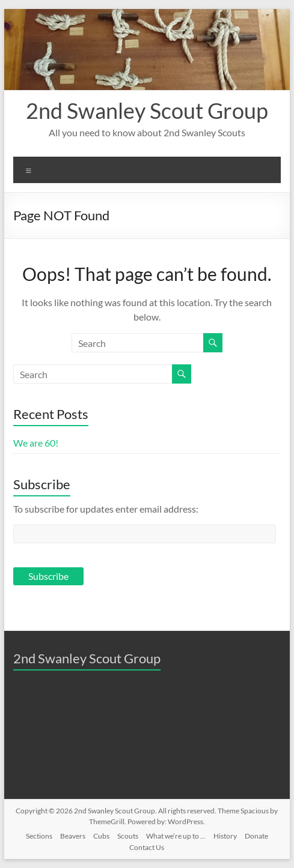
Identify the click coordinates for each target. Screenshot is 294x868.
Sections (39, 836)
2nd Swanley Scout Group (147, 110)
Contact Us (147, 847)
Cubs (101, 836)
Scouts (128, 836)
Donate (256, 836)
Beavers (73, 836)
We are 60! (36, 443)
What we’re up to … (176, 836)
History (225, 836)
